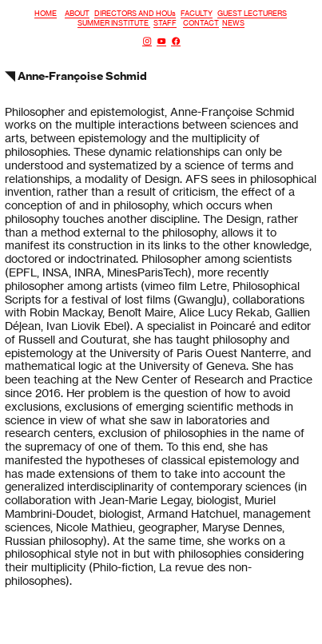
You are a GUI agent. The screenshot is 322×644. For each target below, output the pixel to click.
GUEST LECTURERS (252, 13)
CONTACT (201, 23)
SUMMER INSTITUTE (114, 23)
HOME (46, 13)
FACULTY (197, 13)
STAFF (165, 23)
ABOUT (77, 13)
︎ (161, 41)
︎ (147, 41)
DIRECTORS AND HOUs (135, 13)
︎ (176, 41)
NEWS (233, 23)
